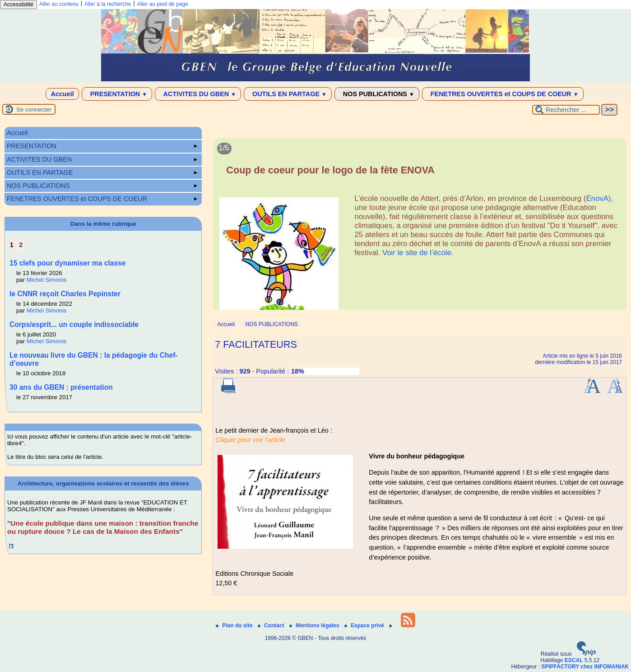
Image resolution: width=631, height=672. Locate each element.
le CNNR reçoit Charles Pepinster (65, 294)
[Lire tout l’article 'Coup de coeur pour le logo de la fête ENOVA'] (420, 229)
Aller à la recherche (108, 4)
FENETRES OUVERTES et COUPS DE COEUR (503, 94)
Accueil (62, 94)
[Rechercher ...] (566, 110)
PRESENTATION (117, 94)
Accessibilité (19, 5)
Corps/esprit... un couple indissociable (74, 324)
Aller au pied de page (162, 4)
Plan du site (235, 625)
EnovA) (598, 198)
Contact (272, 625)
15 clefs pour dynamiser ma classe (67, 263)
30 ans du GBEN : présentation (61, 387)
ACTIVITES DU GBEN (198, 94)
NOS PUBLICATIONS (377, 94)
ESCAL (574, 660)
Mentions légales (315, 625)
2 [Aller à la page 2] (21, 245)
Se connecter (34, 110)
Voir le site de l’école (417, 253)
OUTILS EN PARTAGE (288, 94)
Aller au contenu (59, 4)
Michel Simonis (47, 280)
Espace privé (365, 625)
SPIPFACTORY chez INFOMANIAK (585, 667)
